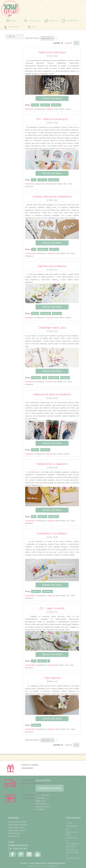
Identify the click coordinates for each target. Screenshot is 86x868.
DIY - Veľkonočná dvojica (52, 119)
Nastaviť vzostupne (57, 38)
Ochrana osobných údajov (72, 852)
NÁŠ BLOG (54, 21)
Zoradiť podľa (32, 38)
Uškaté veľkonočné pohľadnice (52, 197)
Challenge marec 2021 (52, 328)
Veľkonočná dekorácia (52, 52)
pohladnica (54, 180)
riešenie (64, 149)
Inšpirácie (50, 109)
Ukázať (68, 43)
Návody (49, 184)
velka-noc (45, 105)
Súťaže (49, 382)
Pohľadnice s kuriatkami (52, 533)
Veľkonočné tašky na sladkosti (52, 394)
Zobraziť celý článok (52, 98)
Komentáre (30, 109)
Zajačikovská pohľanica (52, 266)
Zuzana (35, 105)
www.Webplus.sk (50, 866)
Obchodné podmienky (72, 845)
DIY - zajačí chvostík (52, 608)
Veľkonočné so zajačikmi (52, 464)
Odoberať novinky (50, 788)
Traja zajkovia (52, 678)
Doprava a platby (72, 833)
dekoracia (56, 105)
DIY (34, 661)
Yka (34, 180)
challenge (36, 378)
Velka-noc (36, 591)
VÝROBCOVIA (72, 21)
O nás (69, 823)
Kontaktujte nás (72, 827)
